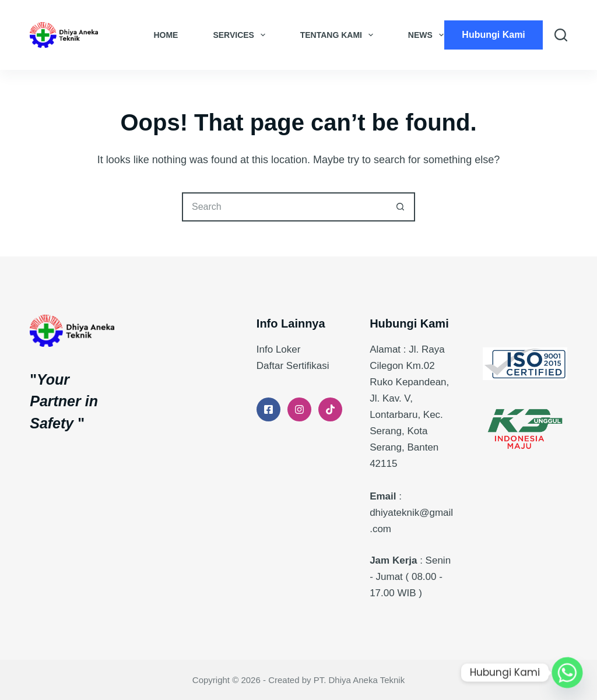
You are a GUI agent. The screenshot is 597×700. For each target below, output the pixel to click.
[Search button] (401, 207)
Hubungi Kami (493, 35)
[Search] (561, 35)
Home (166, 35)
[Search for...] (284, 207)
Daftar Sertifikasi (293, 366)
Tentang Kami (339, 35)
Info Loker (279, 349)
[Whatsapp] (567, 673)
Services (241, 35)
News (428, 35)
